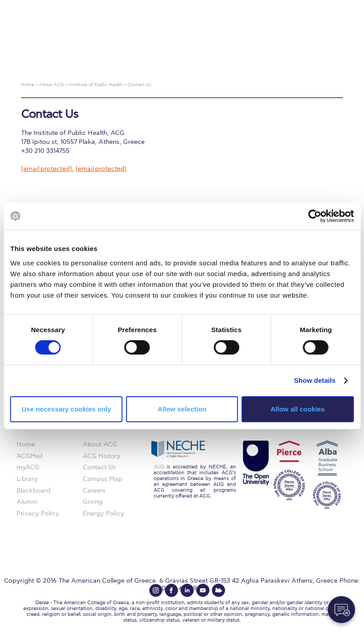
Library (27, 479)
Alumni (27, 502)
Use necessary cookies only (66, 409)
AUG (159, 467)
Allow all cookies (298, 409)
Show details (315, 380)
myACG (28, 467)
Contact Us (99, 467)
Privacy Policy (38, 513)
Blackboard (34, 491)
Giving (93, 502)
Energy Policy (103, 513)
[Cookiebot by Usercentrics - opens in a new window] (315, 216)
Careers (94, 491)
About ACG (100, 444)
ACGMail (30, 456)
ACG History (102, 456)
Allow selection (182, 409)
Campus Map (103, 479)
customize (326, 6)
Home (26, 444)
